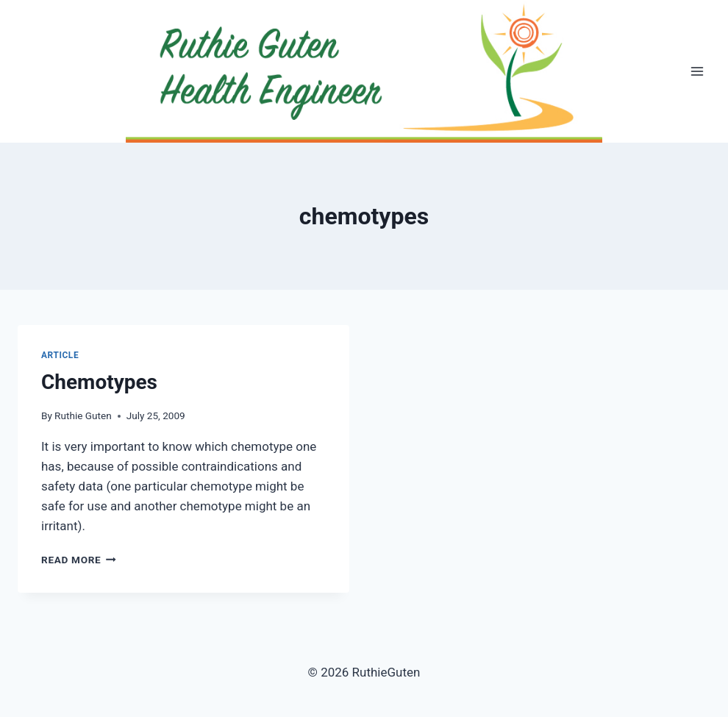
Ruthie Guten (83, 415)
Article (60, 355)
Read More (79, 560)
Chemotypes (99, 382)
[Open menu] (697, 72)
